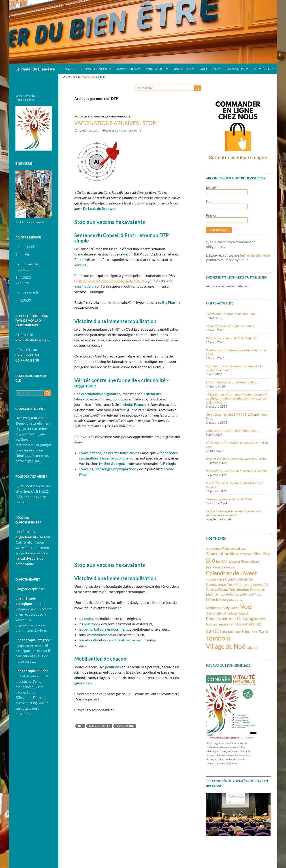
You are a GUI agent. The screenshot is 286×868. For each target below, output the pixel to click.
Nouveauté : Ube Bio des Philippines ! (232, 431)
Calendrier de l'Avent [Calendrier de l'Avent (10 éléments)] (231, 573)
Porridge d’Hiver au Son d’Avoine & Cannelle (237, 471)
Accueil (70, 69)
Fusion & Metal (235, 69)
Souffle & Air (208, 69)
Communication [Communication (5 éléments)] (239, 579)
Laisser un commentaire (124, 131)
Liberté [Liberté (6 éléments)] (213, 599)
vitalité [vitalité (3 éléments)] (252, 648)
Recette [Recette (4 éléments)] (260, 619)
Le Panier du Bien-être (35, 69)
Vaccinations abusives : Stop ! (117, 123)
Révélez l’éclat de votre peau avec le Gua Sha (236, 459)
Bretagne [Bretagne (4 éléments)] (213, 567)
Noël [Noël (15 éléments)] (246, 606)
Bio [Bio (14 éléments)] (211, 560)
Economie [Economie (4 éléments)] (257, 589)
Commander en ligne (94, 69)
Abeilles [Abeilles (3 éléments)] (215, 549)
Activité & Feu (263, 69)
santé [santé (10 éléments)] (213, 630)
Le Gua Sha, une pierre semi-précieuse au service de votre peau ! (234, 513)
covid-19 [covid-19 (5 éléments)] (261, 584)
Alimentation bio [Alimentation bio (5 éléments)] (221, 553)
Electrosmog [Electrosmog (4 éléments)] (216, 594)
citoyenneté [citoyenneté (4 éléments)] (215, 579)
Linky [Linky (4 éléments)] (224, 600)
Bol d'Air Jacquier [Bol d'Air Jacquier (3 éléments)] (228, 561)
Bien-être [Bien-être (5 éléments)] (262, 553)
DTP (81, 726)
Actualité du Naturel (90, 116)
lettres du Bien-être (255, 255)
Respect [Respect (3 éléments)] (211, 624)
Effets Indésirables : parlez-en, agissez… (233, 382)
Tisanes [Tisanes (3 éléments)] (263, 631)
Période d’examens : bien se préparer (231, 338)
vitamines (23, 491)
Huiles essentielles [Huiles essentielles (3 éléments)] (239, 594)
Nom (210, 201)
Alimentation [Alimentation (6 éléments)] (234, 548)
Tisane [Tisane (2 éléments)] (254, 632)
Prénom (212, 215)
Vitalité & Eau (182, 69)
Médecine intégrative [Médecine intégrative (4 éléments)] (222, 607)
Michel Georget (100, 726)
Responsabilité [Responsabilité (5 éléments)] (248, 624)
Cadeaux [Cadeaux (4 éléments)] (227, 567)
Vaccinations (125, 726)
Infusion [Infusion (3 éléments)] (258, 594)
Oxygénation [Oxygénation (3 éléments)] (215, 613)
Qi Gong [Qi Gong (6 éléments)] (245, 618)
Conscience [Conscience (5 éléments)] (216, 584)
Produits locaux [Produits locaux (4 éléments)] (236, 613)
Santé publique (119, 116)
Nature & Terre (155, 69)
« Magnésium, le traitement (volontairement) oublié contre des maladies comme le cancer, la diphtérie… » (237, 398)
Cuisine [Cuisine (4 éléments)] (212, 589)
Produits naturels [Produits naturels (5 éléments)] (221, 619)
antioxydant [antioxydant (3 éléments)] (244, 554)
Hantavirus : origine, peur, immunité (231, 314)
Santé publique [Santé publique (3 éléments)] (230, 631)
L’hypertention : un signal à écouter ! (231, 326)
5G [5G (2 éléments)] (207, 549)
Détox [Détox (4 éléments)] (223, 589)
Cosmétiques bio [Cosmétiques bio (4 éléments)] (239, 584)
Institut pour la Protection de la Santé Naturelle (112, 281)
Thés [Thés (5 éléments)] (245, 631)
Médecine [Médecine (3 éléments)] (236, 600)
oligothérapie (28, 589)
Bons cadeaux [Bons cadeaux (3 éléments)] (251, 561)
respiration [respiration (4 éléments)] (226, 624)
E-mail (212, 187)
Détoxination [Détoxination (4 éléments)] (239, 589)
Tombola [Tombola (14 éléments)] (218, 638)
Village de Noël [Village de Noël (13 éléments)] (226, 646)
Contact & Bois (127, 69)
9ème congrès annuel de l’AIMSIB (229, 499)
